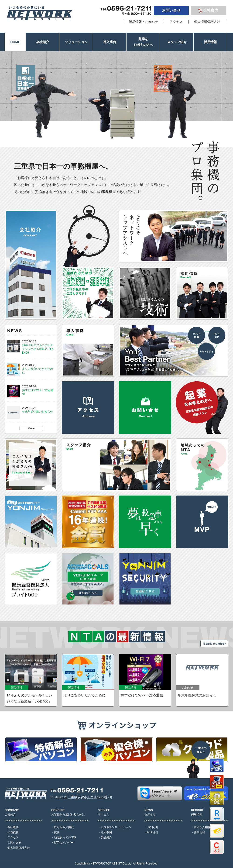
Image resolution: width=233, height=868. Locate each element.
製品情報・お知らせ (144, 22)
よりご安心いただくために (85, 695)
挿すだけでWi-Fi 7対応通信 (142, 695)
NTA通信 (153, 832)
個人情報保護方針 (207, 22)
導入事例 (106, 832)
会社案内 (211, 10)
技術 (57, 832)
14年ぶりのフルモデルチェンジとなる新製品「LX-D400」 (38, 349)
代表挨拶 (13, 832)
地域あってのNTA (65, 837)
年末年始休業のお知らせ (38, 412)
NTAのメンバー (64, 843)
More (31, 428)
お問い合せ (171, 10)
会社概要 (13, 827)
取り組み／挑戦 (64, 827)
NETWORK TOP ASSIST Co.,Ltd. (111, 864)
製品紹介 (106, 837)
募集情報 (199, 832)
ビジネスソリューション (116, 827)
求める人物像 (202, 827)
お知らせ (153, 827)
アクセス (176, 22)
